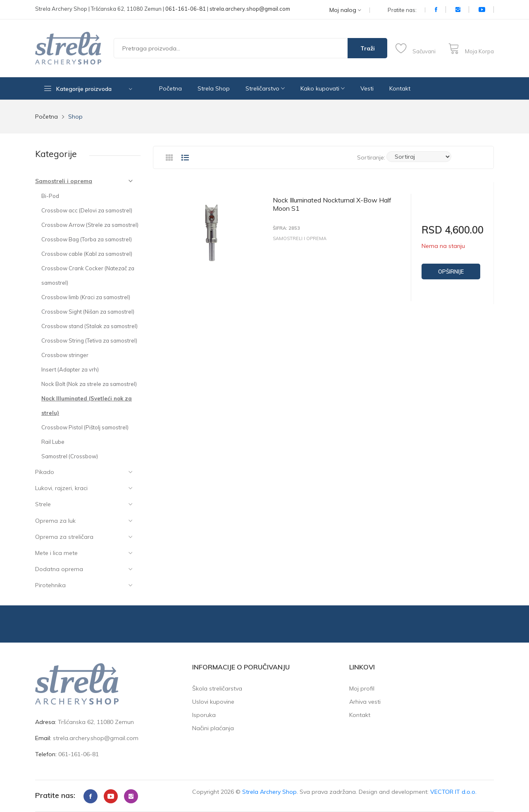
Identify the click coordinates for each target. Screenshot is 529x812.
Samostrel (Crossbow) (70, 456)
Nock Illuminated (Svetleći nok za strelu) (87, 406)
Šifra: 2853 (286, 228)
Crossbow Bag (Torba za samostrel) (87, 239)
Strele (43, 504)
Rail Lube (53, 442)
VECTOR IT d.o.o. (453, 792)
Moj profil (362, 688)
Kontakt (400, 88)
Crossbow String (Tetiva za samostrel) (89, 341)
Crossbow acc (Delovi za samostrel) (87, 210)
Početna (170, 88)
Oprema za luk (55, 521)
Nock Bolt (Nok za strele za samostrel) (89, 384)
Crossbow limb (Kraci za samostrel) (86, 297)
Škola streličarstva (217, 688)
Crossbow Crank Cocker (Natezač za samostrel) (88, 275)
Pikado (45, 472)
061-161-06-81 (186, 9)
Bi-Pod (50, 196)
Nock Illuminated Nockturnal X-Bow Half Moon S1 (332, 204)
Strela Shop (214, 88)
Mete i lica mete (56, 553)
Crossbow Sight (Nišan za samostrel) (88, 312)
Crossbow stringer (65, 355)
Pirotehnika (50, 585)
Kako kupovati (323, 88)
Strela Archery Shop (269, 792)
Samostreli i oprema (64, 181)
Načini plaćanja (213, 728)
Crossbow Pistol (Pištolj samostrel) (85, 427)
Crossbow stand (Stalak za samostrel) (89, 326)
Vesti (367, 88)
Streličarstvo (265, 88)
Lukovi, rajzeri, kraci (61, 488)
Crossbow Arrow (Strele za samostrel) (90, 225)
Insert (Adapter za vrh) (70, 369)
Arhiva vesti (365, 702)
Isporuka (204, 715)
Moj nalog (345, 10)
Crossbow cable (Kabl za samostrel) (87, 254)
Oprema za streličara (64, 537)
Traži (368, 48)
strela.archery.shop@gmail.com (250, 9)
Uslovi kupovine (213, 702)
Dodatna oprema (59, 569)
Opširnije (451, 271)
